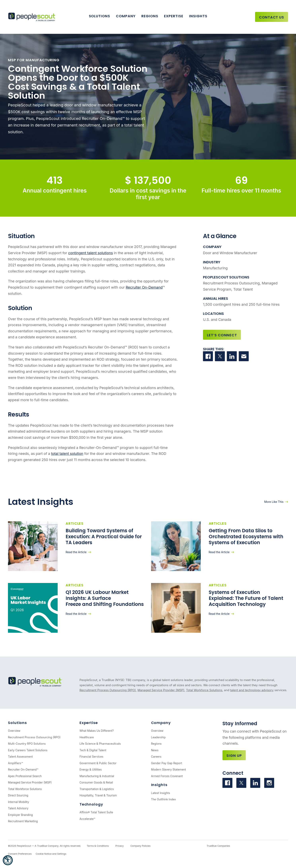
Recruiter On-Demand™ (23, 769)
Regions (150, 16)
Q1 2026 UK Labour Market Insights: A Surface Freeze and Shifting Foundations (105, 598)
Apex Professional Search (25, 776)
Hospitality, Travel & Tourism (98, 795)
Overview (14, 731)
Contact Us (272, 17)
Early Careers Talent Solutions (28, 750)
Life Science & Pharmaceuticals (100, 744)
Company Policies (140, 846)
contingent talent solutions (91, 253)
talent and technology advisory (252, 690)
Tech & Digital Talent (93, 750)
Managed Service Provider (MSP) (161, 690)
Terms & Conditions (98, 846)
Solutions (99, 16)
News (155, 750)
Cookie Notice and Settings (51, 854)
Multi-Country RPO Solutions (27, 744)
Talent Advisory (18, 808)
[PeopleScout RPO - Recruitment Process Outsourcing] (33, 17)
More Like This (274, 502)
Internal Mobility (18, 802)
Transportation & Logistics (97, 789)
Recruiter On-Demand (144, 287)
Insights (198, 16)
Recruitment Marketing (23, 821)
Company (126, 16)
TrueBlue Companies (218, 846)
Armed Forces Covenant (167, 776)
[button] (8, 860)
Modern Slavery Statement (169, 769)
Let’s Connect (222, 335)
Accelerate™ (87, 819)
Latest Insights (161, 793)
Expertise (174, 16)
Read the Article (76, 552)
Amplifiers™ (15, 763)
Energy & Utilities (91, 769)
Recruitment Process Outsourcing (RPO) (108, 690)
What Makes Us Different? (97, 731)
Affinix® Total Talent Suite (96, 812)
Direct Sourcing (18, 795)
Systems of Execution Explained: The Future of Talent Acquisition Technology (246, 598)
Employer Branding (20, 815)
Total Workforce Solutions (204, 690)
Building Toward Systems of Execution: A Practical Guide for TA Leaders (104, 537)
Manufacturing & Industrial (97, 776)
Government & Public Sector (98, 763)
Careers (156, 757)
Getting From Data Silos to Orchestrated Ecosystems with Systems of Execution (246, 537)
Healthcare (87, 737)
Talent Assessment (20, 757)
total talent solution (67, 454)
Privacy (119, 846)
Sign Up (234, 756)
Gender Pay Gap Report (167, 763)
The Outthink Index (164, 799)
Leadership (158, 737)
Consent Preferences (20, 854)
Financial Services (91, 757)
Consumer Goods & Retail (96, 782)
